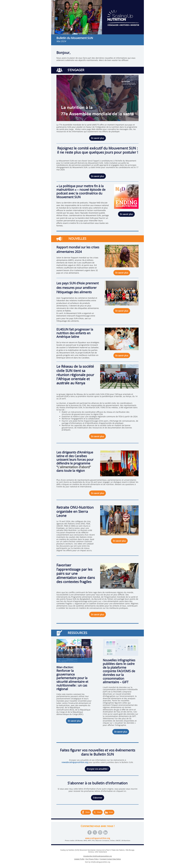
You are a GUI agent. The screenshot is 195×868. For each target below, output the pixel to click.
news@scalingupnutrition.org (75, 762)
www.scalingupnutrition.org (98, 838)
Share (88, 812)
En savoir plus (97, 138)
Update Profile (79, 859)
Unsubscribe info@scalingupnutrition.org (97, 856)
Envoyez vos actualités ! (97, 769)
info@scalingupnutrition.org (100, 862)
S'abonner (98, 798)
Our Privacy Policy (92, 859)
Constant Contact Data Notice (110, 859)
